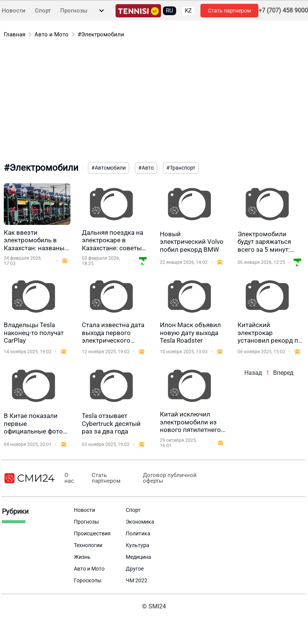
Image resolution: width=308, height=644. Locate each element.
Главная (15, 34)
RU (170, 11)
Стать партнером (229, 11)
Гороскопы (88, 580)
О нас (68, 478)
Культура (138, 545)
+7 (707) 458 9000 (283, 11)
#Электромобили (101, 34)
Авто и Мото (52, 34)
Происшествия (92, 533)
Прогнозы (74, 11)
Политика (138, 533)
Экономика (140, 522)
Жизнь (82, 557)
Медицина (138, 557)
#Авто (146, 168)
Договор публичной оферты (162, 478)
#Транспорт (181, 168)
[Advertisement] (150, 101)
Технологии (88, 545)
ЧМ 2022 (137, 580)
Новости (14, 11)
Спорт (43, 11)
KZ (188, 11)
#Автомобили (109, 168)
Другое (135, 569)
